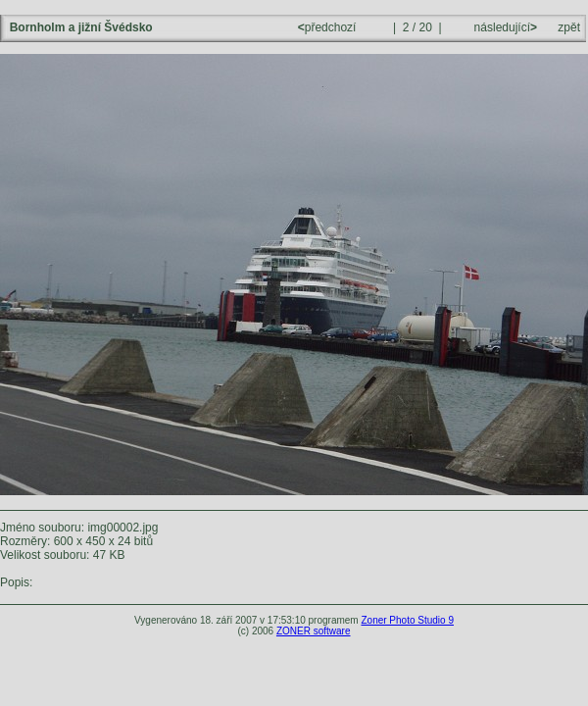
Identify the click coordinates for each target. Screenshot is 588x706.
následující (504, 27)
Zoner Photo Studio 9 (407, 620)
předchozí (329, 27)
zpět (569, 27)
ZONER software (314, 631)
